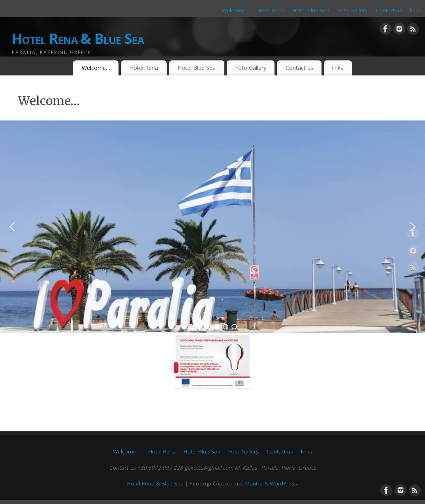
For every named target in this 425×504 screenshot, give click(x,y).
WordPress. (284, 483)
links (416, 10)
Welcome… (236, 10)
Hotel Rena (271, 10)
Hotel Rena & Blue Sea (78, 39)
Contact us (389, 10)
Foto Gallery (353, 10)
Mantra (254, 483)
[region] (212, 227)
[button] (12, 227)
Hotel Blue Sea (311, 10)
